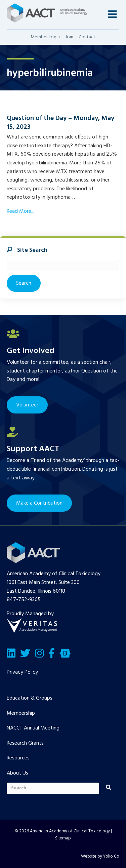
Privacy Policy (22, 672)
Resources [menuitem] (18, 758)
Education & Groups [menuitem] (30, 698)
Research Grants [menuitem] (25, 743)
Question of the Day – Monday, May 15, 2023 (60, 123)
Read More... (20, 211)
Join (69, 37)
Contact (87, 37)
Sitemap (63, 838)
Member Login (45, 37)
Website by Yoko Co (100, 856)
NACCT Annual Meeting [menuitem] (33, 728)
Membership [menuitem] (21, 713)
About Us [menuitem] (17, 773)
